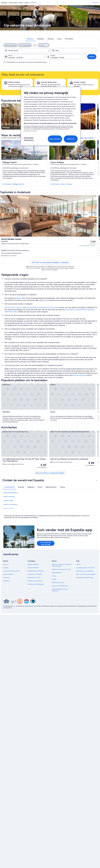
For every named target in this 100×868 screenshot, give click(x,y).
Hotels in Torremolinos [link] (10, 504)
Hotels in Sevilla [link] (8, 500)
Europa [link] (21, 3)
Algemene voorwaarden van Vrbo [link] (61, 569)
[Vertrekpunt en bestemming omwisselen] (50, 51)
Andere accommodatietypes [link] (36, 584)
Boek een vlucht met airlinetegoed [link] (86, 574)
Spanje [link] (26, 3)
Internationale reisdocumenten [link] (85, 578)
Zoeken (92, 57)
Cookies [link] (54, 579)
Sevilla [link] (47, 300)
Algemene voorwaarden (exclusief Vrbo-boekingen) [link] (61, 565)
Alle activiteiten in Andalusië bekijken (50, 473)
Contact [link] (78, 564)
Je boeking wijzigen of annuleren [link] (85, 568)
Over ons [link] (6, 564)
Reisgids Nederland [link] (33, 564)
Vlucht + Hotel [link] (13, 3)
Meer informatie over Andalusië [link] (84, 138)
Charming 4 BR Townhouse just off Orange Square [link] (43, 307)
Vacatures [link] (6, 568)
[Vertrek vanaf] (26, 51)
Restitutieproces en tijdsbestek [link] (85, 571)
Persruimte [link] (6, 578)
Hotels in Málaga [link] (9, 508)
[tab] (30, 39)
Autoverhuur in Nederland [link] (35, 581)
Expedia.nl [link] (4, 3)
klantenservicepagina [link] (80, 375)
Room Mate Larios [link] (71, 310)
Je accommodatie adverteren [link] (12, 571)
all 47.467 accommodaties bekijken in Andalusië (50, 262)
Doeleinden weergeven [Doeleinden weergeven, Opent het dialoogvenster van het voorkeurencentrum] (29, 139)
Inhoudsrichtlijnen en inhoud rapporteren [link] (60, 590)
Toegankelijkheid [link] (57, 573)
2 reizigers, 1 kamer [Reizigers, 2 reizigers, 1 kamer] (57, 57)
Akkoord (71, 139)
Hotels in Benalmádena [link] (11, 493)
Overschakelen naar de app (46, 543)
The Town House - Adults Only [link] (14, 307)
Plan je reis (96, 3)
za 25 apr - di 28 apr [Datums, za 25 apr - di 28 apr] (16, 57)
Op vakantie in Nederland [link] (35, 574)
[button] (50, 480)
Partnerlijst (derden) (30, 131)
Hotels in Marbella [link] (9, 497)
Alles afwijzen (55, 139)
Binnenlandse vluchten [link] (34, 578)
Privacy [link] (54, 576)
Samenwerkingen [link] (8, 574)
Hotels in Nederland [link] (33, 568)
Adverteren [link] (6, 581)
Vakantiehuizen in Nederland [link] (36, 571)
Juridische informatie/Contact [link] (60, 586)
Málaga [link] (19, 298)
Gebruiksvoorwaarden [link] (58, 583)
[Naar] (74, 51)
